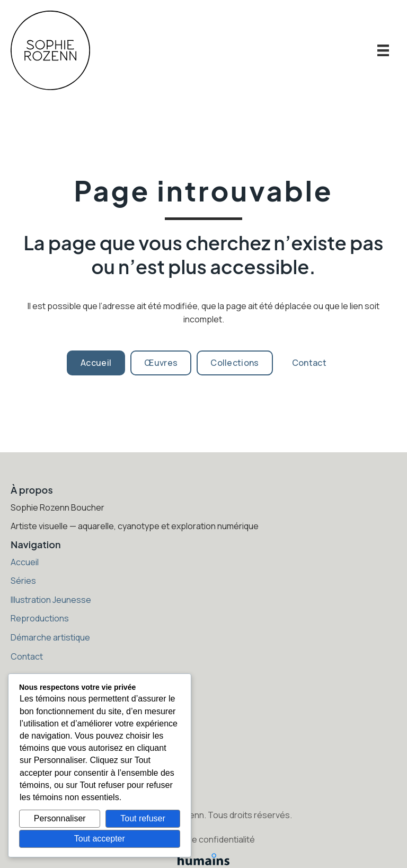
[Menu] (383, 50)
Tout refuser (143, 818)
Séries (23, 581)
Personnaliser (60, 818)
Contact (27, 656)
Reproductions (40, 618)
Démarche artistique (50, 637)
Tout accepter (100, 839)
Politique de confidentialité (203, 839)
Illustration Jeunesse (51, 600)
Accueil (25, 562)
